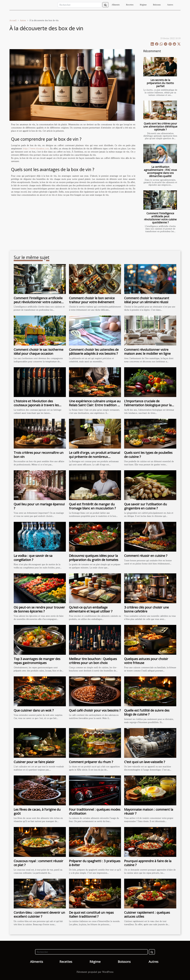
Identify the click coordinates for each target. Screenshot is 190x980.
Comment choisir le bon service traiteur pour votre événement (92, 300)
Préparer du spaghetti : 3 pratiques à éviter (95, 863)
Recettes (130, 5)
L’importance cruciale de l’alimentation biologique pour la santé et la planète (148, 405)
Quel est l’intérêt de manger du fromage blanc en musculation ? (92, 506)
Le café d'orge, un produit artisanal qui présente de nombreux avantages (95, 457)
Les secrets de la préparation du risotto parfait (160, 83)
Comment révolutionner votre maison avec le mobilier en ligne (147, 351)
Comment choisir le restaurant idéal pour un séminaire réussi (147, 300)
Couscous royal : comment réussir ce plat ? (38, 863)
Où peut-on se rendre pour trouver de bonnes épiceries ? (39, 609)
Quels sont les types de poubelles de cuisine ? (148, 455)
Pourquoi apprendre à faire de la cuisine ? (148, 863)
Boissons (157, 5)
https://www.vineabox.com (36, 148)
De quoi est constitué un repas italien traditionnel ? (91, 914)
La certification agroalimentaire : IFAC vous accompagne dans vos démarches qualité (160, 171)
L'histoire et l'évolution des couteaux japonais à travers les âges (36, 405)
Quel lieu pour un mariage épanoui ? (39, 506)
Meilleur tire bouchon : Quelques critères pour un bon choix (93, 661)
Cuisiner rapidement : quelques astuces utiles (147, 914)
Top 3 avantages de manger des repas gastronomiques (37, 661)
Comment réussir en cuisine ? (146, 556)
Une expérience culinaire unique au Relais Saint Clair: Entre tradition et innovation (95, 405)
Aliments (116, 5)
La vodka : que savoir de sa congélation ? (33, 558)
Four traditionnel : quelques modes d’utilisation (95, 811)
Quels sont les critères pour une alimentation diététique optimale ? (160, 126)
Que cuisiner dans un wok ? (34, 710)
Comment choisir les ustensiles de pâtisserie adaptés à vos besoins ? (94, 351)
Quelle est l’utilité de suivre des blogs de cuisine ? (147, 712)
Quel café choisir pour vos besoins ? (95, 710)
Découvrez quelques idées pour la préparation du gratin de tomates (94, 558)
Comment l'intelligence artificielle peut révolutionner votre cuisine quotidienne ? (160, 218)
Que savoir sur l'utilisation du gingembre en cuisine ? (146, 506)
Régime (143, 5)
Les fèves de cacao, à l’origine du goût (37, 811)
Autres (170, 5)
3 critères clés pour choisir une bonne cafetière (146, 609)
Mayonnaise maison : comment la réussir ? (149, 811)
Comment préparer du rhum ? (91, 762)
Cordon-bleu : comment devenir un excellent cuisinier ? (39, 914)
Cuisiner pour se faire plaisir (34, 762)
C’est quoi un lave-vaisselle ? (145, 762)
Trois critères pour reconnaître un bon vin (39, 455)
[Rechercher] (80, 5)
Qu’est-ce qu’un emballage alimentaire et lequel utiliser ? (91, 609)
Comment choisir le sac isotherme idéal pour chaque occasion (39, 351)
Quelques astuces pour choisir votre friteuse (146, 661)
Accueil (13, 20)
